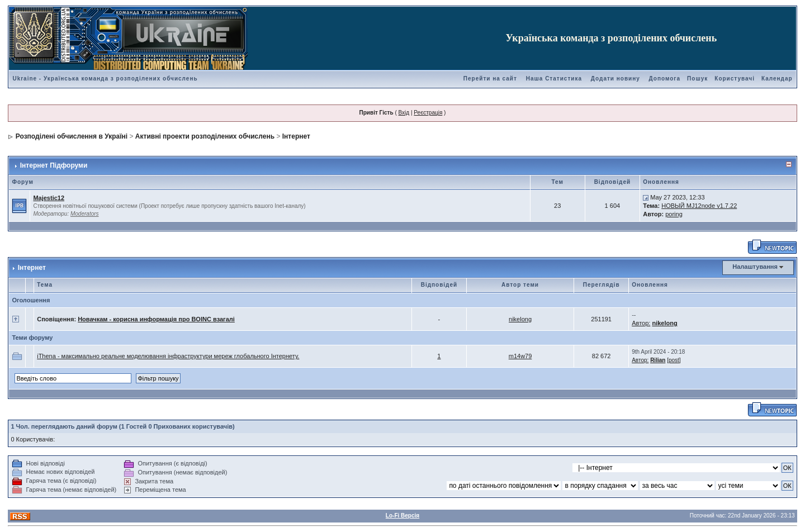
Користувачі (735, 79)
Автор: (641, 323)
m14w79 (520, 356)
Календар (777, 79)
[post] (674, 360)
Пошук (697, 79)
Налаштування (755, 267)
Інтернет (296, 136)
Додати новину (615, 79)
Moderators (85, 214)
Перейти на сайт (490, 79)
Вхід (404, 113)
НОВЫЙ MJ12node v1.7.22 (699, 206)
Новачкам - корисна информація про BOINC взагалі (156, 319)
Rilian (658, 360)
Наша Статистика (554, 79)
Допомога (665, 79)
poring (674, 214)
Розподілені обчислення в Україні (72, 136)
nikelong (520, 319)
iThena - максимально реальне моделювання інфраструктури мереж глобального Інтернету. (168, 356)
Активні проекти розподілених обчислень (205, 136)
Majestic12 (49, 198)
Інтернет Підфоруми (54, 165)
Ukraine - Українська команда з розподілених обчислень (105, 79)
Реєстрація (428, 113)
